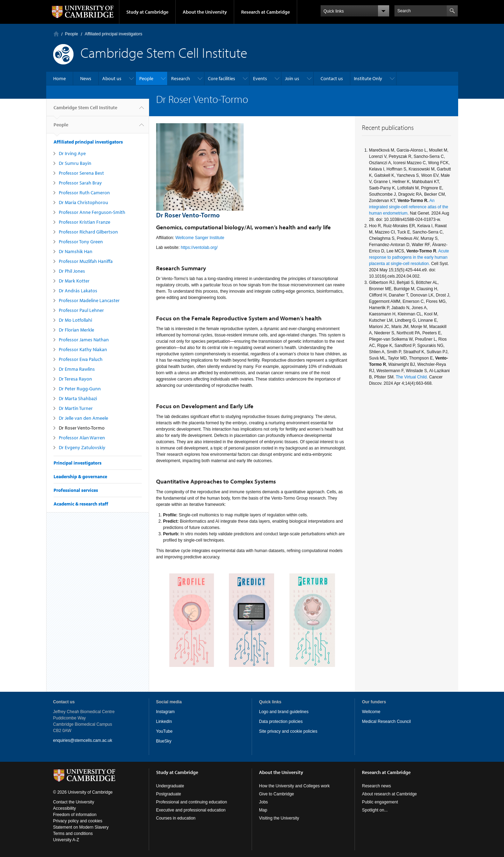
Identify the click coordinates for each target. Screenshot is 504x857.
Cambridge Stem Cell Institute (85, 110)
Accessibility (65, 808)
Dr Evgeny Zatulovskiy (82, 447)
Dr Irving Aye (72, 153)
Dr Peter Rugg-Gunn (80, 389)
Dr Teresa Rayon (75, 379)
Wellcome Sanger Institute (200, 238)
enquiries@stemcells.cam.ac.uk (83, 740)
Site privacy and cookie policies (288, 731)
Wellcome (371, 712)
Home (56, 34)
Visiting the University (279, 818)
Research (181, 78)
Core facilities (222, 78)
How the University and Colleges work (294, 786)
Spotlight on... (375, 810)
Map (263, 810)
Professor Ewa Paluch (81, 359)
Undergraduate (170, 786)
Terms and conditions (73, 834)
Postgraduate (169, 794)
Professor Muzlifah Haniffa (86, 261)
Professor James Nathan (84, 340)
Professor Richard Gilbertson (88, 232)
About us (112, 78)
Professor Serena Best (81, 173)
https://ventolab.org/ (200, 248)
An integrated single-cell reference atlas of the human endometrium (408, 207)
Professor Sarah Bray (80, 183)
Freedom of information (75, 815)
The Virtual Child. (412, 377)
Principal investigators (78, 463)
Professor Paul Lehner (81, 310)
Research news (376, 786)
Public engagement (380, 802)
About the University (205, 12)
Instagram (165, 712)
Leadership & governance (80, 476)
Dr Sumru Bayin (75, 163)
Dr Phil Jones (72, 271)
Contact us (332, 78)
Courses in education (176, 818)
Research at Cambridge (265, 12)
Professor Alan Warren (82, 438)
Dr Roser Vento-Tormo (82, 428)
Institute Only (368, 78)
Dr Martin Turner (76, 408)
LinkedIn (164, 722)
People (72, 34)
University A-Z (66, 840)
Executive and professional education (191, 810)
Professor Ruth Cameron (84, 193)
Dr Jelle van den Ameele (83, 418)
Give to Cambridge (276, 794)
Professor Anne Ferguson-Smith (92, 212)
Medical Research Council (386, 722)
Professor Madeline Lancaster (89, 300)
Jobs (263, 802)
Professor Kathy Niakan (83, 349)
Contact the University (74, 802)
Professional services (76, 490)
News (86, 78)
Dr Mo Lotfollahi (75, 320)
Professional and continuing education (192, 802)
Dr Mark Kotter (74, 281)
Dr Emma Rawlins (77, 369)
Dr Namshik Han (76, 251)
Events (260, 78)
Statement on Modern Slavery (81, 827)
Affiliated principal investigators (114, 34)
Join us (292, 78)
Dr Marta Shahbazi (78, 398)
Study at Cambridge (147, 12)
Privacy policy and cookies (78, 821)
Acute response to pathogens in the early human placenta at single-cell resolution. (409, 257)
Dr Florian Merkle (76, 330)
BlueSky (164, 741)
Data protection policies (281, 722)
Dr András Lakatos (78, 291)
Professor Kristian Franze (85, 222)
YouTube (164, 731)
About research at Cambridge (389, 794)
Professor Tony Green (81, 242)
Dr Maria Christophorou (83, 202)
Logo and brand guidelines (284, 712)
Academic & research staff (81, 504)
